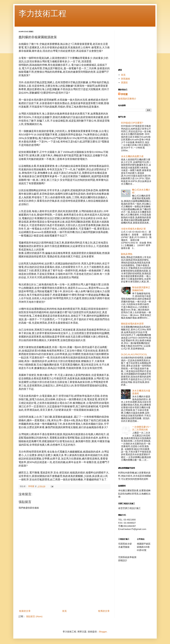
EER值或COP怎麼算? (132, 123)
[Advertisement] (64, 588)
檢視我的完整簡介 (127, 99)
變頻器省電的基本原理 (132, 324)
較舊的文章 (104, 611)
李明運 (124, 94)
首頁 (64, 611)
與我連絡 (126, 79)
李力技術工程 (42, 14)
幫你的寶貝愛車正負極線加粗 (141, 289)
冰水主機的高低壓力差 (132, 156)
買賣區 (124, 83)
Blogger (103, 632)
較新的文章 (25, 611)
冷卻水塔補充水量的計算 (133, 229)
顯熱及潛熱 (127, 254)
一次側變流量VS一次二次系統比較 (142, 428)
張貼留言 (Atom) (34, 617)
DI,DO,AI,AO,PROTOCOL (134, 354)
